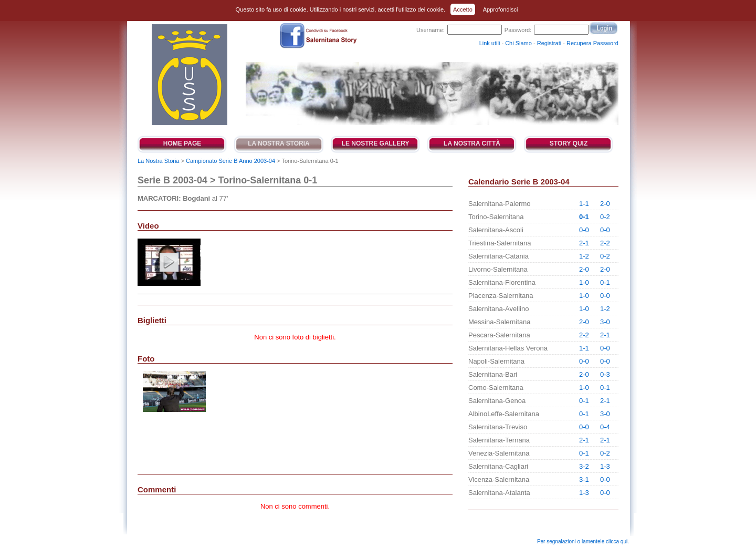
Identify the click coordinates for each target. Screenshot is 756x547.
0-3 (605, 374)
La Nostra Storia (279, 143)
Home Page (182, 143)
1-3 (605, 466)
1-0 (584, 282)
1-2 (584, 256)
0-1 (584, 217)
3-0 (605, 322)
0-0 (584, 230)
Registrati (549, 43)
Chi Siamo (518, 43)
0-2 (605, 217)
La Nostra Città (472, 143)
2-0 (605, 204)
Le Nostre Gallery (376, 143)
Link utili (490, 43)
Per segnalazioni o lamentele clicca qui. (583, 541)
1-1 (584, 204)
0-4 (605, 427)
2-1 (584, 243)
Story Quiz (569, 143)
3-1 (584, 479)
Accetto (463, 9)
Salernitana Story (189, 75)
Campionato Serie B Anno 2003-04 (230, 161)
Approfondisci (501, 9)
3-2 (584, 466)
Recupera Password (592, 43)
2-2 (605, 243)
